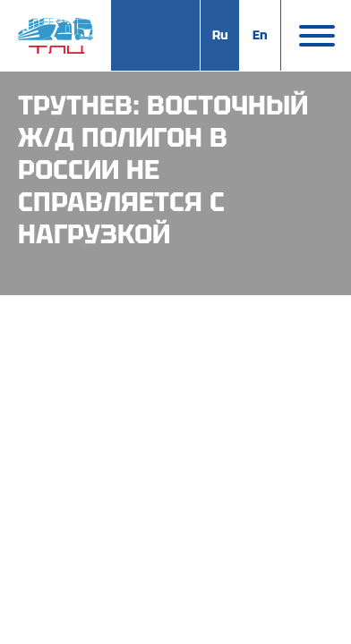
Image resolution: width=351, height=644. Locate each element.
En (260, 35)
